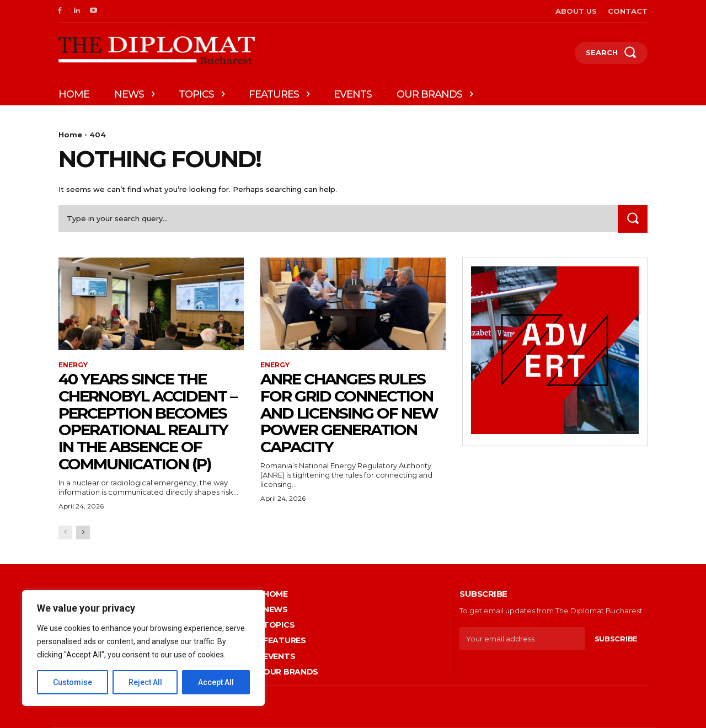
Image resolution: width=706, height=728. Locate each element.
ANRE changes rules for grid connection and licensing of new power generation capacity (349, 413)
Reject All (145, 682)
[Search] (633, 219)
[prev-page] (65, 532)
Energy (73, 365)
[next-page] (83, 532)
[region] (143, 648)
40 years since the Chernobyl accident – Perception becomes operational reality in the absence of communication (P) (148, 421)
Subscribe (616, 639)
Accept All (216, 682)
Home (70, 135)
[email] (522, 639)
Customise (73, 682)
